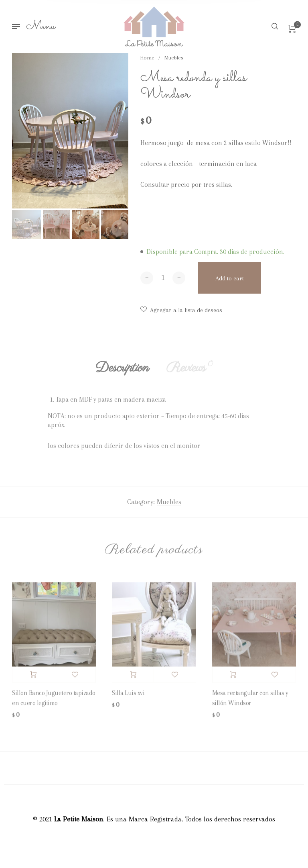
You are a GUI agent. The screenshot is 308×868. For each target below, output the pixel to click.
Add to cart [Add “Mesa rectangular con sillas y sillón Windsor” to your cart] (233, 678)
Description (122, 371)
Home (147, 58)
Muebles (174, 58)
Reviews (189, 371)
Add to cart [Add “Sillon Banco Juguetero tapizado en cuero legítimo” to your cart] (33, 678)
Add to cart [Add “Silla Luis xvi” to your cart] (133, 678)
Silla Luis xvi (128, 696)
